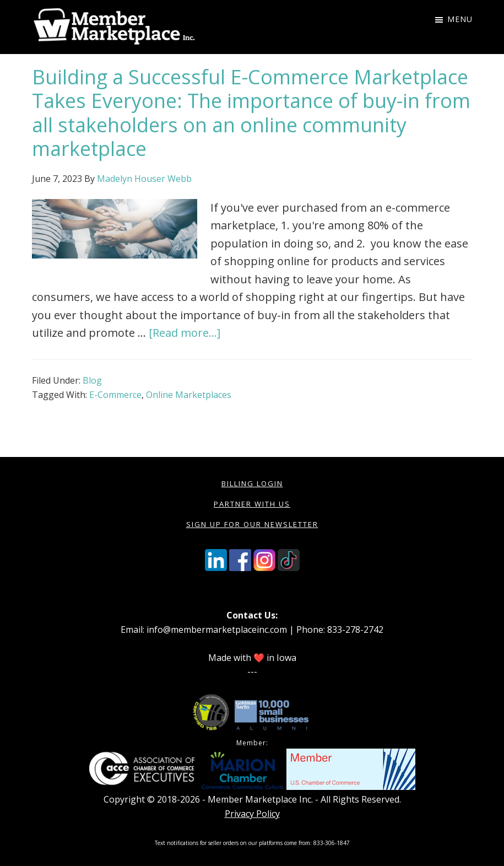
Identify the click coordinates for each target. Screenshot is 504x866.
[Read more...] (185, 333)
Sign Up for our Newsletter (252, 524)
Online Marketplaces (189, 395)
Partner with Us (252, 504)
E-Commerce (115, 395)
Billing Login (252, 483)
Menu (460, 19)
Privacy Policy (252, 814)
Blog (92, 380)
